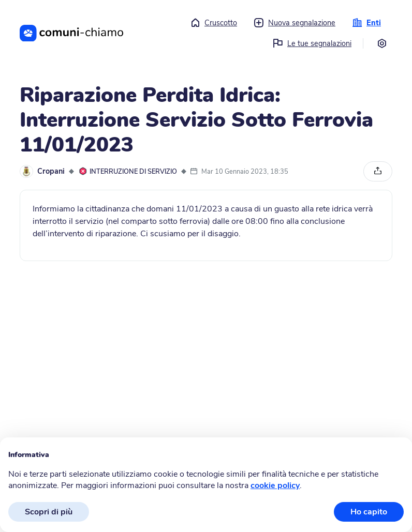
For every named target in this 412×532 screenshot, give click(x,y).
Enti (366, 23)
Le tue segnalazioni (312, 43)
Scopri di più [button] (49, 512)
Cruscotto (214, 23)
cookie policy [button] (275, 485)
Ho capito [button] (369, 512)
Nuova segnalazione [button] (295, 23)
